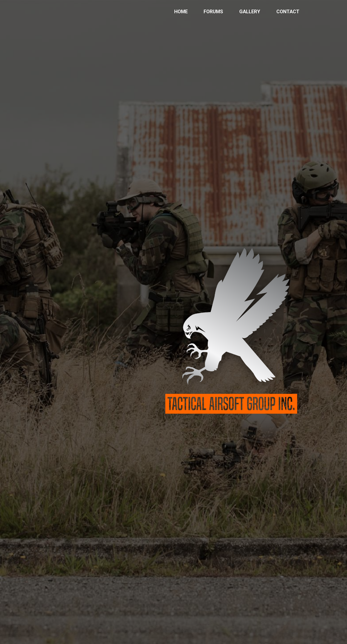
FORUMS (213, 12)
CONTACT (288, 12)
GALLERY (250, 12)
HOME (181, 12)
